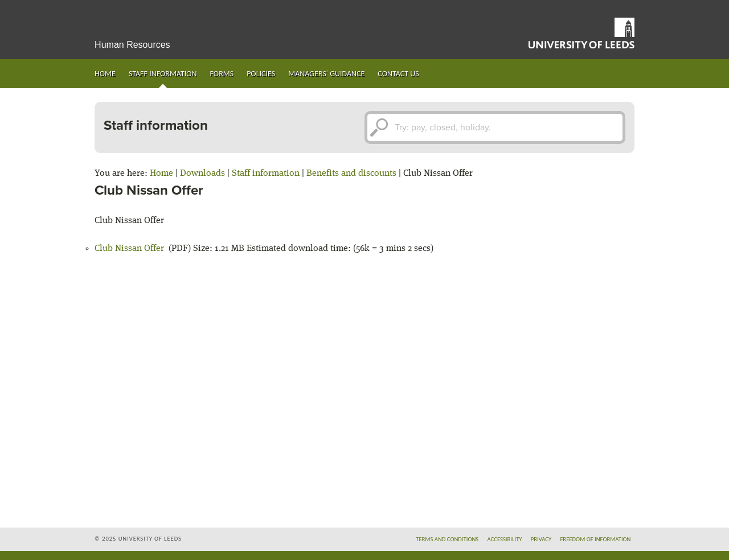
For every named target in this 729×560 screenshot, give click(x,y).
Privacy (541, 539)
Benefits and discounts (351, 174)
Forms (222, 74)
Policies (261, 74)
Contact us (398, 74)
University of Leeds (581, 33)
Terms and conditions (447, 539)
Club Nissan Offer (129, 249)
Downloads (202, 174)
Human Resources (132, 45)
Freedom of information (595, 539)
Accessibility (504, 539)
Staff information (163, 74)
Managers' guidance (326, 74)
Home (105, 74)
